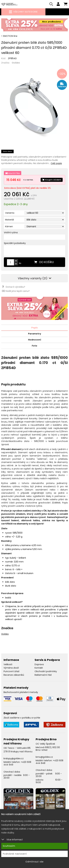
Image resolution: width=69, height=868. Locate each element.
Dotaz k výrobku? (14, 287)
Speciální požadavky (15, 243)
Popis (34, 328)
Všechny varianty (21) (35, 278)
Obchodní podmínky (46, 671)
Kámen (9, 226)
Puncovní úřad (11, 671)
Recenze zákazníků (14, 675)
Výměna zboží (11, 668)
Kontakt (39, 668)
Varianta (10, 213)
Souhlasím (9, 846)
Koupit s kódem (52, 180)
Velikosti (8, 664)
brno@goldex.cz (44, 757)
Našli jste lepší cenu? (16, 291)
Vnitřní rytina (11, 232)
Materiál (9, 220)
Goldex (16, 63)
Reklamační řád (43, 675)
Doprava (39, 664)
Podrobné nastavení (15, 854)
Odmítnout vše (34, 862)
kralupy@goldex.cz (14, 758)
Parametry (35, 334)
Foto (34, 346)
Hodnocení (35, 340)
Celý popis (56, 163)
